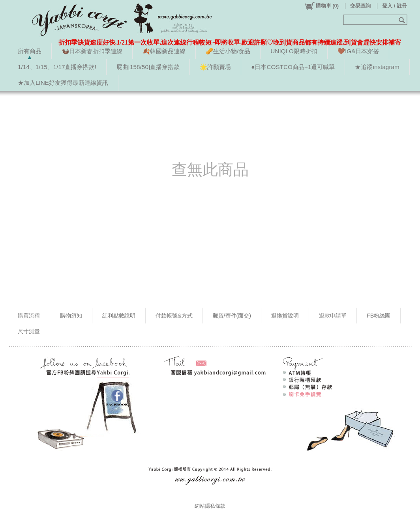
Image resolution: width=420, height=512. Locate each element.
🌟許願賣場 (215, 67)
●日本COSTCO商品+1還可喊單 (293, 67)
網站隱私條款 (210, 506)
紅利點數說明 (119, 316)
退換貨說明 (285, 316)
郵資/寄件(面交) (232, 316)
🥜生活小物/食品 (228, 51)
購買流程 (29, 316)
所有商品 (30, 51)
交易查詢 (360, 6)
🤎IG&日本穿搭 (358, 51)
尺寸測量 (29, 331)
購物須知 (71, 316)
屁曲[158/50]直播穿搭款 (148, 67)
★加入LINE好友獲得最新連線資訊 (63, 83)
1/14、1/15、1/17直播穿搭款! (57, 67)
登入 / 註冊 (395, 6)
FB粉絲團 (379, 316)
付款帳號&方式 (174, 316)
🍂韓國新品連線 (164, 51)
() (322, 6)
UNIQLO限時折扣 (294, 51)
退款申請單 (333, 316)
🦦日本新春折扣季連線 (92, 51)
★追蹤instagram (377, 67)
